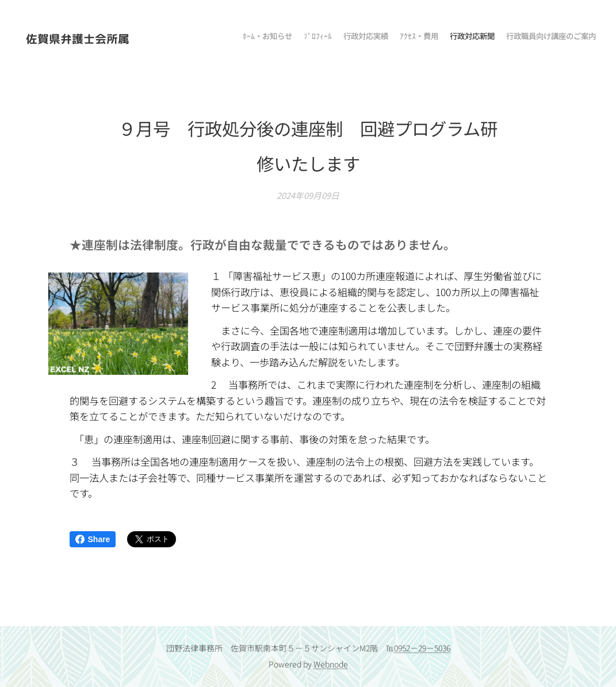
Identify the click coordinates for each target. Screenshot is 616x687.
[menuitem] (540, 37)
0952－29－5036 (422, 648)
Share (93, 539)
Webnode (331, 664)
